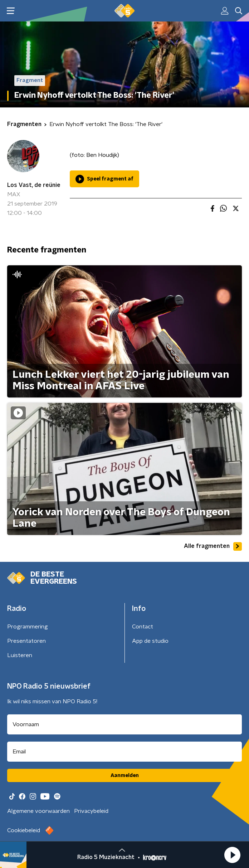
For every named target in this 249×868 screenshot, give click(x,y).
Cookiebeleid (24, 830)
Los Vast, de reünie (34, 185)
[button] (232, 855)
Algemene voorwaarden (38, 811)
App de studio (150, 641)
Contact (143, 627)
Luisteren (20, 655)
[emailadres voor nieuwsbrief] (125, 752)
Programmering (28, 627)
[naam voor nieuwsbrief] (125, 724)
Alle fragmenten (213, 546)
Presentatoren (26, 641)
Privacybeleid (91, 811)
